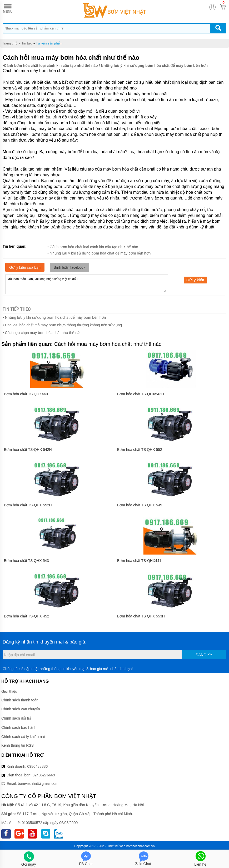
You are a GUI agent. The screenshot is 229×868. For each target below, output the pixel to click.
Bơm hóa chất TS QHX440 (26, 394)
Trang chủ (10, 43)
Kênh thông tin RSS (18, 745)
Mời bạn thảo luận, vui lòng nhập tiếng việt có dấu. (87, 284)
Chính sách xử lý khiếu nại (23, 737)
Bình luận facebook (69, 267)
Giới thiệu (9, 691)
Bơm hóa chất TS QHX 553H (141, 616)
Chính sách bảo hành (19, 727)
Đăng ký (204, 655)
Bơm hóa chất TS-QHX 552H (28, 505)
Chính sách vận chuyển (21, 709)
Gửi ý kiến (195, 280)
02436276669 (44, 775)
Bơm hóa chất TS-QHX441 (139, 561)
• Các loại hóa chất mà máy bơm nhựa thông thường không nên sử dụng (62, 325)
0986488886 (38, 766)
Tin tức (27, 43)
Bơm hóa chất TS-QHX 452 (27, 616)
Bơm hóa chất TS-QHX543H (141, 394)
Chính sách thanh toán (20, 700)
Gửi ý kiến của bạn (25, 267)
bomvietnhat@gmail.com (38, 784)
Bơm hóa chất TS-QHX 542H (28, 450)
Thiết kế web (116, 846)
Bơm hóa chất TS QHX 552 (140, 450)
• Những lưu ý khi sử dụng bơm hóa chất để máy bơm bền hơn (99, 253)
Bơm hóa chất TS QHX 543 (26, 561)
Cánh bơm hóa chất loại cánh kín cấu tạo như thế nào (51, 66)
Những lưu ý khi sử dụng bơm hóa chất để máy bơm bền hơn (154, 66)
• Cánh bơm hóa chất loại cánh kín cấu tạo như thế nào (93, 247)
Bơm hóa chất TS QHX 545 (140, 505)
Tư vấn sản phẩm (49, 43)
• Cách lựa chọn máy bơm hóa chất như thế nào (42, 333)
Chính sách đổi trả (16, 718)
